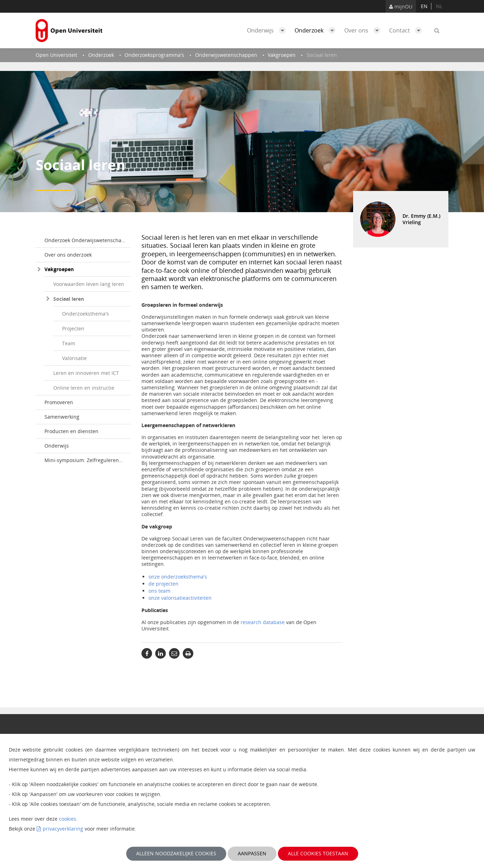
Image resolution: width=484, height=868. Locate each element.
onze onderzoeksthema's (178, 577)
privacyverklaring (63, 829)
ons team (159, 591)
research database (263, 622)
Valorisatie (74, 358)
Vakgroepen (59, 269)
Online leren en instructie (84, 388)
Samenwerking (62, 417)
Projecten (73, 328)
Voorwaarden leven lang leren (89, 284)
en (424, 6)
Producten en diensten (71, 431)
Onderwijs (268, 30)
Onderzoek (317, 30)
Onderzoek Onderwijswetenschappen (88, 240)
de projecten (164, 584)
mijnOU (401, 7)
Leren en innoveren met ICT (86, 373)
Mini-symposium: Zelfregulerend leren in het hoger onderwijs (88, 460)
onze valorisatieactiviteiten (180, 598)
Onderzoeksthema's (86, 314)
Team (69, 343)
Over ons (364, 30)
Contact (407, 30)
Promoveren (59, 402)
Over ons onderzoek (68, 255)
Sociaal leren (69, 299)
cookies (68, 819)
